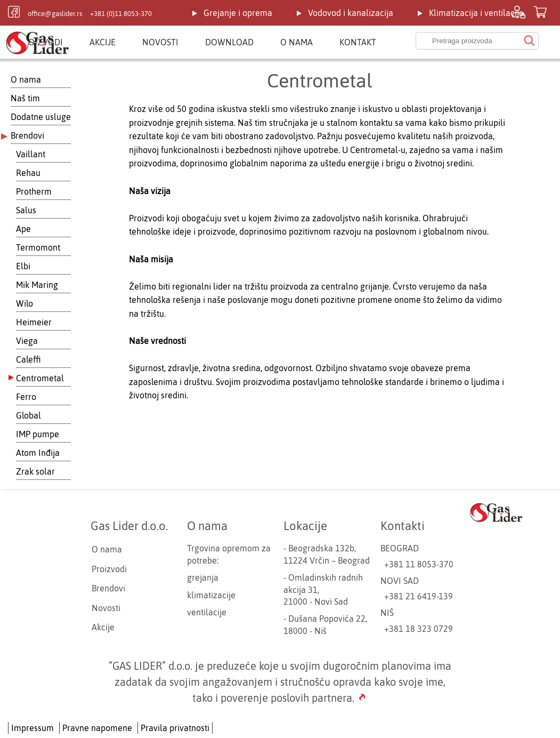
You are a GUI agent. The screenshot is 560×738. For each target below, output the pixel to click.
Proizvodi (109, 569)
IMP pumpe (38, 434)
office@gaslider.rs (55, 14)
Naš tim (25, 98)
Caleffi (29, 359)
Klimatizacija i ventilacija (476, 13)
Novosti (160, 42)
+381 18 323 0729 (419, 629)
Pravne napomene (97, 728)
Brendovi (27, 135)
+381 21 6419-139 (419, 596)
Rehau (28, 173)
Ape (23, 229)
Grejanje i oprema (238, 13)
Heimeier (34, 322)
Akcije (103, 42)
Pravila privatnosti (175, 728)
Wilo (25, 303)
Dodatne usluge (41, 117)
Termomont (38, 247)
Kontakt (358, 42)
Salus (26, 210)
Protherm (34, 191)
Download (229, 42)
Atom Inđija (38, 453)
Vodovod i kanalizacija (351, 13)
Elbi (23, 266)
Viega (27, 341)
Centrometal (40, 378)
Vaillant (31, 154)
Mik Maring (37, 285)
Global (29, 415)
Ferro (26, 397)
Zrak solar (35, 471)
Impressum (33, 728)
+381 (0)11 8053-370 (121, 14)
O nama (297, 42)
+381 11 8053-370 (419, 564)
